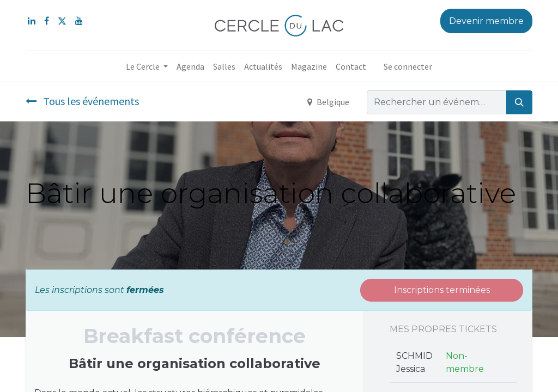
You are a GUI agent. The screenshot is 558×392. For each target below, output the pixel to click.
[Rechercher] (519, 102)
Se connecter (408, 66)
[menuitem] (190, 66)
